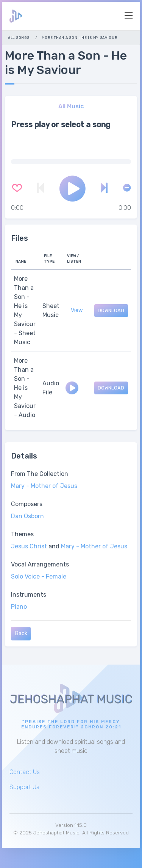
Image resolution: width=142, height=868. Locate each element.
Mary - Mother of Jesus (44, 486)
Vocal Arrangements (40, 564)
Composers (27, 504)
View (77, 310)
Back (21, 633)
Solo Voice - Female (39, 576)
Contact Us (25, 772)
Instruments (29, 595)
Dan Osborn (27, 516)
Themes (22, 534)
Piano (19, 607)
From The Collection (40, 474)
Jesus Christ (29, 546)
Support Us (24, 787)
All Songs (19, 38)
